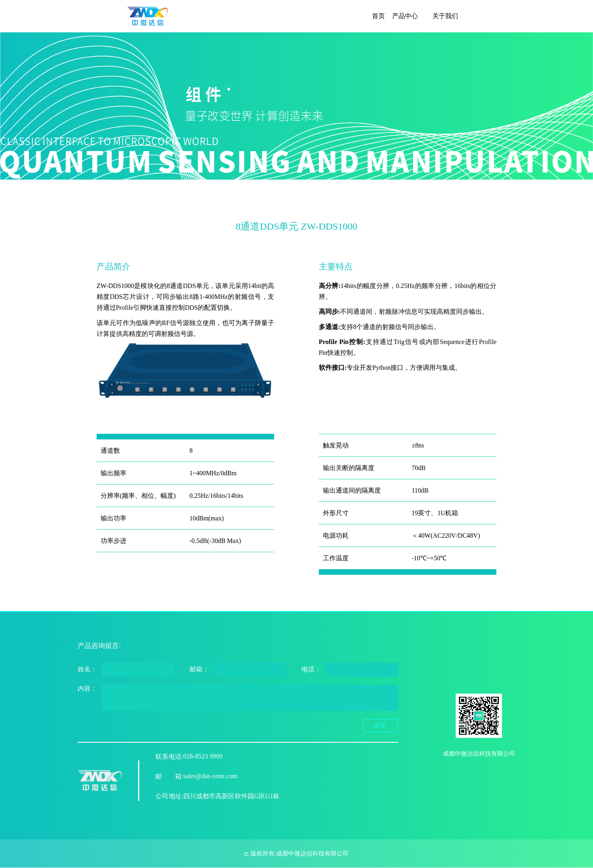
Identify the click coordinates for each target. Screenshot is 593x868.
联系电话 (168, 757)
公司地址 (168, 796)
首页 (378, 16)
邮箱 (168, 776)
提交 (380, 725)
